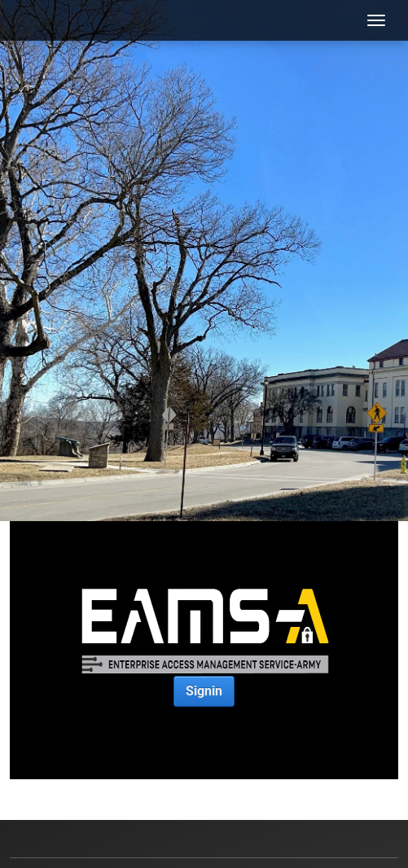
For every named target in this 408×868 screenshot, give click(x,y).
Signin (204, 691)
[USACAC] (45, 20)
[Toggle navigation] (376, 20)
